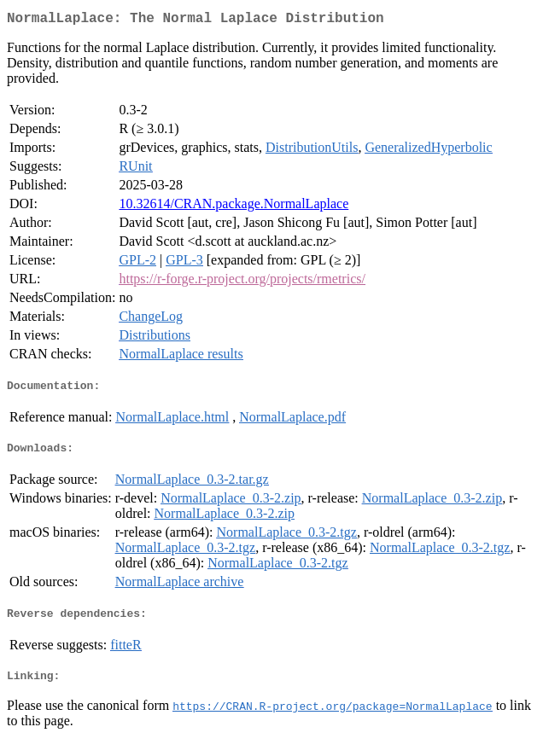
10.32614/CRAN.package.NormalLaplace (234, 207)
